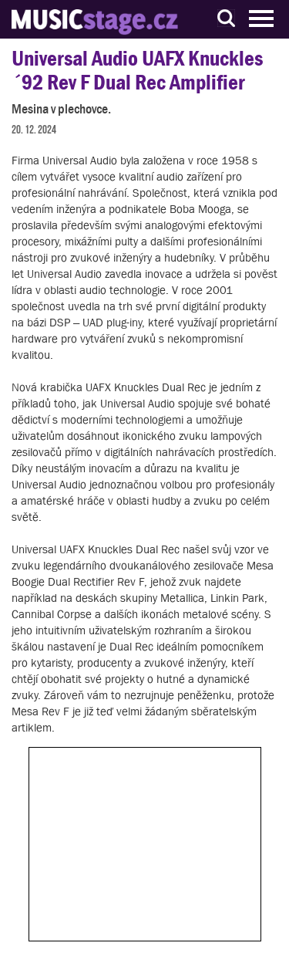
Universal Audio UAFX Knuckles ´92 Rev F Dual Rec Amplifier (137, 70)
